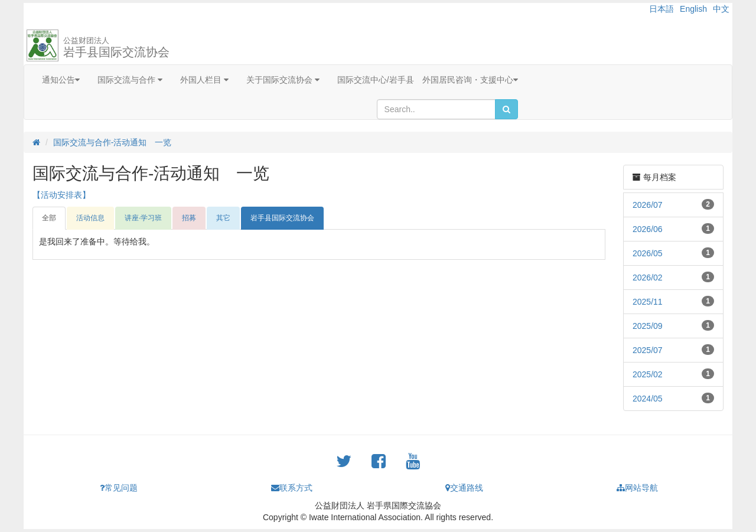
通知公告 (61, 80)
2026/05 (648, 253)
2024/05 (648, 399)
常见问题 (119, 488)
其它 (223, 218)
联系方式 (292, 488)
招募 (189, 218)
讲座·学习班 (143, 218)
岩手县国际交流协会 (116, 47)
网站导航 (637, 488)
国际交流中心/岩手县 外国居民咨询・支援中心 (428, 80)
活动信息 (90, 218)
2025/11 (648, 302)
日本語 (661, 9)
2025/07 (648, 350)
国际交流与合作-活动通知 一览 (113, 142)
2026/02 (648, 278)
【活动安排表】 (61, 195)
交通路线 (464, 488)
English (693, 9)
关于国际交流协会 (283, 80)
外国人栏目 (204, 80)
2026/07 (648, 205)
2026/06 (648, 229)
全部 (49, 218)
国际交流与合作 (130, 80)
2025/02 (648, 374)
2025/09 (648, 326)
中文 (721, 9)
